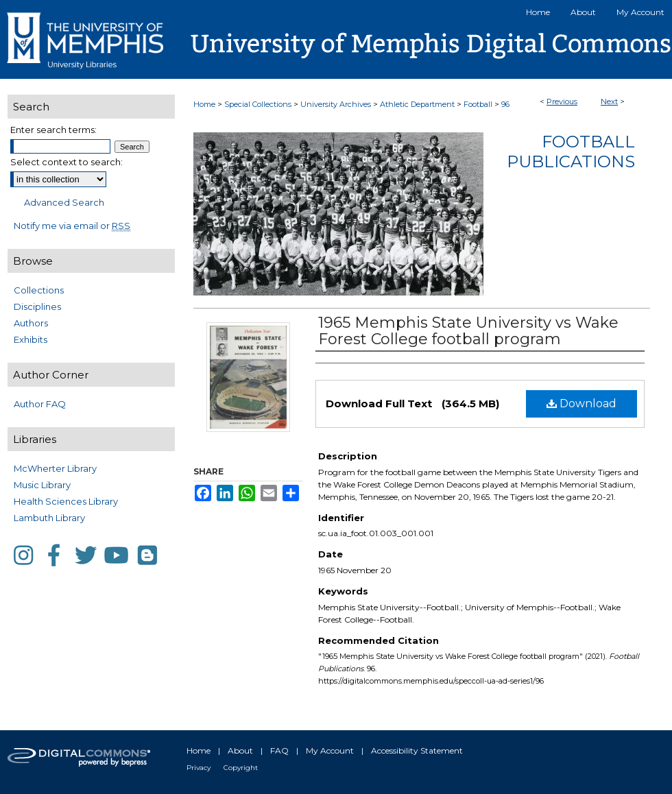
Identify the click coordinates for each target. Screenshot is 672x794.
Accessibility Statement (417, 750)
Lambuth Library (49, 518)
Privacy (199, 768)
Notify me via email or (72, 226)
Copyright (241, 768)
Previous (562, 101)
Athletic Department (417, 104)
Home (204, 104)
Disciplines (37, 306)
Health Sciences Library (66, 501)
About (240, 750)
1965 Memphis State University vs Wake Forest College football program (468, 331)
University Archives (336, 104)
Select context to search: (67, 162)
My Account (330, 750)
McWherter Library (55, 468)
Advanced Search (64, 202)
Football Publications (571, 152)
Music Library (42, 485)
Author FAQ (40, 404)
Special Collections (258, 104)
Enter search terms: (53, 130)
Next (609, 101)
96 (505, 104)
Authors (31, 323)
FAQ (279, 750)
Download (581, 404)
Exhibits (31, 339)
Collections (39, 290)
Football (478, 104)
